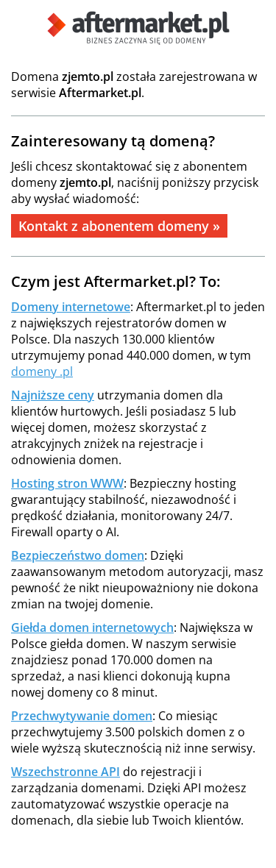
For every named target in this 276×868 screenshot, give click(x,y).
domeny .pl (42, 371)
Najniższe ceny (53, 395)
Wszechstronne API (66, 772)
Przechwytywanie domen (82, 716)
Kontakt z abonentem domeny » (119, 226)
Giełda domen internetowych (92, 627)
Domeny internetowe (71, 307)
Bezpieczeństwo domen (78, 555)
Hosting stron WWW (67, 483)
